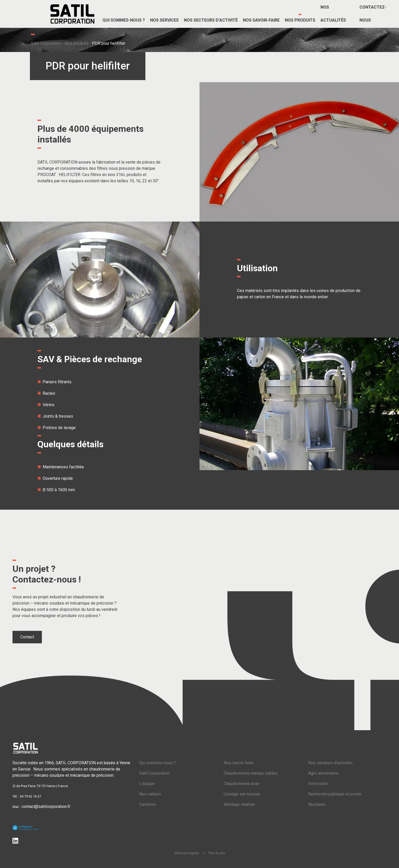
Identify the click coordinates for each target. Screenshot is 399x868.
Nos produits (77, 43)
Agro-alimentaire (323, 773)
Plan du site (217, 853)
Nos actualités (333, 14)
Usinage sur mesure (242, 794)
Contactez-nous (373, 14)
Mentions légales (187, 853)
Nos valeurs (150, 794)
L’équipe (147, 784)
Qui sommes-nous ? (157, 763)
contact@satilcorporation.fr (46, 807)
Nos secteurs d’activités (330, 763)
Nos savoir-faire (239, 763)
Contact (27, 637)
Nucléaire (317, 804)
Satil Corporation (46, 43)
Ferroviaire (318, 784)
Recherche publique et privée (335, 794)
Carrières (147, 804)
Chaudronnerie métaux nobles (251, 773)
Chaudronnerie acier (242, 784)
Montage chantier (239, 804)
